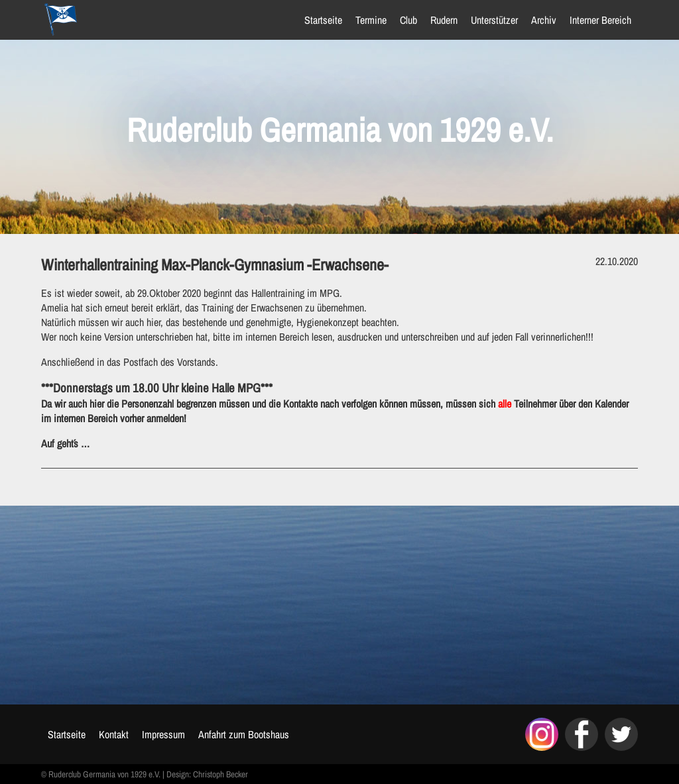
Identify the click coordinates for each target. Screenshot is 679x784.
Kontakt (114, 734)
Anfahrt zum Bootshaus (244, 734)
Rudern (444, 20)
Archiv (544, 20)
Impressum (163, 734)
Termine (371, 20)
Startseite (323, 20)
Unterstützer (494, 20)
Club (408, 20)
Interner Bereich (600, 20)
